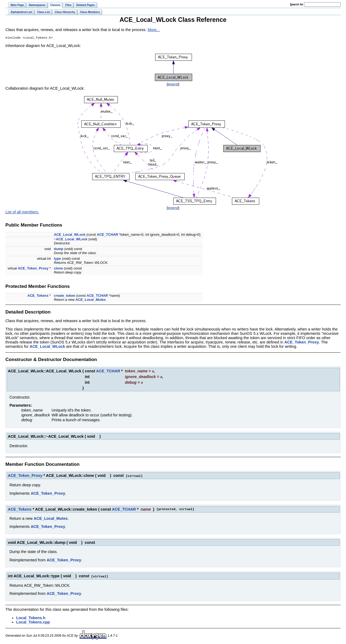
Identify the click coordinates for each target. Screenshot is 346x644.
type (57, 259)
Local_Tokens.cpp (33, 621)
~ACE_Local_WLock (71, 240)
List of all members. (22, 213)
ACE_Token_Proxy (33, 269)
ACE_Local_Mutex (91, 300)
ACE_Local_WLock (70, 235)
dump (59, 249)
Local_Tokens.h (31, 617)
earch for (297, 4)
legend (173, 85)
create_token (64, 296)
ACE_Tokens (38, 296)
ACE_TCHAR (107, 235)
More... (154, 30)
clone (58, 269)
